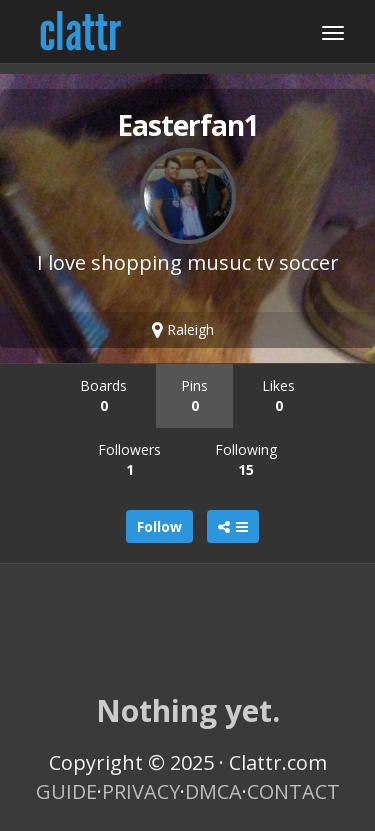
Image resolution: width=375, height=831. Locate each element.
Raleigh (183, 329)
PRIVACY (141, 791)
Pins (194, 395)
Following (246, 459)
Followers (129, 459)
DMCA (213, 791)
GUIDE (66, 791)
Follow (159, 526)
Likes (278, 395)
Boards (103, 395)
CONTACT (293, 791)
